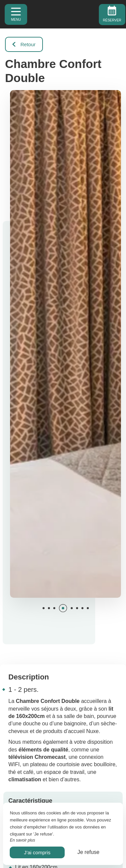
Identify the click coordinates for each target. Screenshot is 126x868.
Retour (24, 44)
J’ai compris (37, 852)
